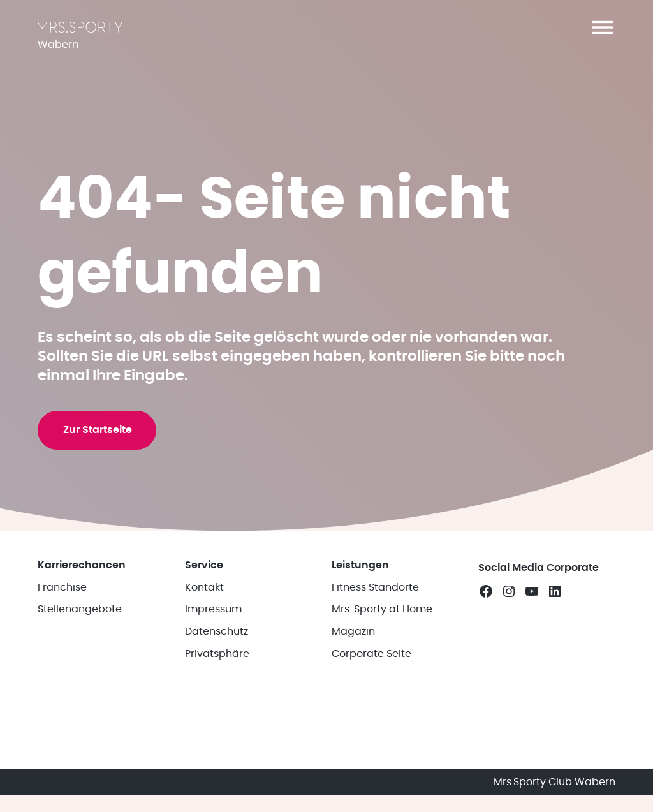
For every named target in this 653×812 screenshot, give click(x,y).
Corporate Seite (371, 731)
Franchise (62, 664)
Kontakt (204, 664)
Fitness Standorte (375, 664)
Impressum (213, 686)
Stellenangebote (80, 686)
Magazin (353, 709)
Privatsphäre (217, 731)
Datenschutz (216, 709)
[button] (603, 27)
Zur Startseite (100, 492)
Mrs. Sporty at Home (382, 686)
